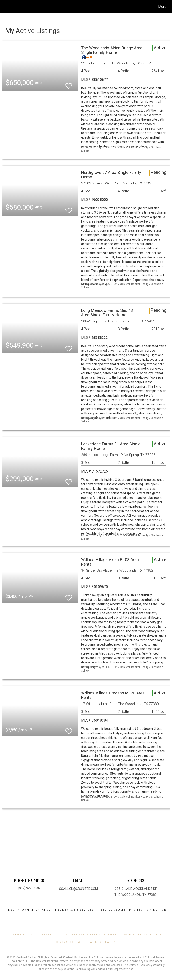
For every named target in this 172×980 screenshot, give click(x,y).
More (162, 7)
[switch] (69, 84)
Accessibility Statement (96, 935)
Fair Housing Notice (143, 935)
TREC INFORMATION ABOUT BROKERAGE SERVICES (50, 910)
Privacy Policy (54, 935)
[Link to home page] (6, 7)
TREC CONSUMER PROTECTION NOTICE (132, 910)
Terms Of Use (23, 935)
